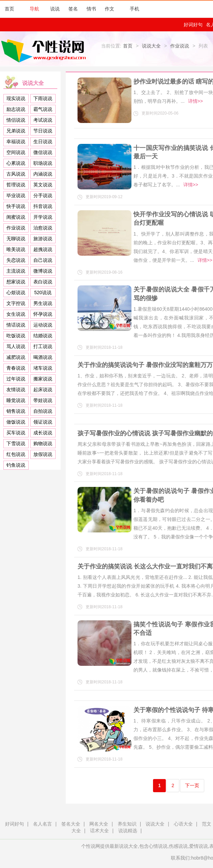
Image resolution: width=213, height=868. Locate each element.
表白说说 (43, 282)
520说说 (43, 292)
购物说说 (43, 443)
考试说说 (43, 120)
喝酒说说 (43, 357)
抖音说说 (43, 206)
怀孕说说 (43, 314)
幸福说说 (16, 142)
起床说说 (43, 390)
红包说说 (16, 454)
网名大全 (99, 824)
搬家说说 (43, 379)
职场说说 (43, 163)
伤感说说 (178, 846)
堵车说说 (43, 368)
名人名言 (42, 824)
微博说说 (43, 271)
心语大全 (183, 824)
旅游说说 (43, 239)
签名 (73, 9)
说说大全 (151, 46)
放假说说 (43, 454)
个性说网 (45, 51)
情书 (91, 9)
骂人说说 (16, 346)
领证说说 (43, 422)
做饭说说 (16, 422)
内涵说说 (43, 174)
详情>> (195, 101)
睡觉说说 (16, 400)
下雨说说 (43, 98)
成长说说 (43, 433)
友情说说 (16, 390)
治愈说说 (43, 228)
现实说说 (16, 98)
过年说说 (16, 379)
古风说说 (16, 174)
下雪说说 (16, 443)
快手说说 (16, 206)
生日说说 (43, 142)
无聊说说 (16, 239)
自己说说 (43, 260)
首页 (9, 9)
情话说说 (16, 325)
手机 (131, 9)
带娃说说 (43, 400)
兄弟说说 (16, 131)
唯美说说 (16, 249)
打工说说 (43, 346)
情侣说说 (16, 120)
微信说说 (43, 152)
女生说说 (16, 314)
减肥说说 (16, 357)
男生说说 (43, 303)
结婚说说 (43, 336)
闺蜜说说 (16, 217)
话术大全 (99, 831)
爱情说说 (199, 846)
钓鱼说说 (16, 465)
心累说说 (16, 163)
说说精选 (128, 831)
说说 (55, 9)
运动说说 (43, 325)
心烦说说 (16, 292)
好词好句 (193, 25)
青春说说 (16, 368)
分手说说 (43, 195)
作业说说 (180, 46)
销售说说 (16, 411)
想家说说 (16, 282)
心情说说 (158, 846)
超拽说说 (43, 249)
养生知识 (127, 824)
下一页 (192, 785)
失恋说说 (16, 260)
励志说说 (16, 109)
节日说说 (43, 131)
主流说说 (16, 271)
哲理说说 (16, 185)
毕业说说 (16, 195)
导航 (31, 9)
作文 (110, 9)
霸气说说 (43, 109)
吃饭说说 (16, 336)
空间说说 (16, 152)
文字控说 (16, 303)
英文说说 (43, 185)
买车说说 (16, 433)
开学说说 (43, 217)
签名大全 (71, 824)
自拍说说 (43, 411)
